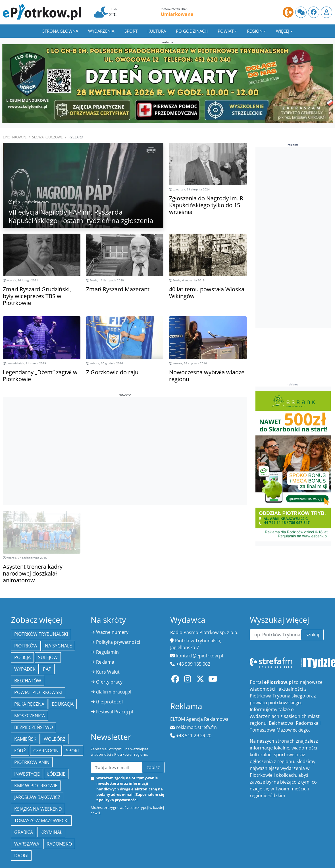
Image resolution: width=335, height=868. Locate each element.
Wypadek (25, 669)
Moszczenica (30, 716)
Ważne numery (112, 632)
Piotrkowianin (32, 762)
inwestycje (27, 774)
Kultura (157, 31)
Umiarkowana (177, 14)
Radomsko (59, 844)
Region (255, 31)
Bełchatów (28, 681)
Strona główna (60, 31)
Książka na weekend (38, 809)
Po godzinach (192, 31)
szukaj (312, 635)
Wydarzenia (101, 31)
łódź (20, 751)
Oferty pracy (109, 682)
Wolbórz (55, 739)
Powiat (226, 31)
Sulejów (48, 657)
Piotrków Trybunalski (41, 634)
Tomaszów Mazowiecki (41, 821)
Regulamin (107, 652)
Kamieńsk (25, 739)
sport (73, 751)
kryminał (51, 832)
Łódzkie (56, 774)
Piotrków (26, 646)
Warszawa (27, 844)
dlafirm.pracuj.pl (114, 692)
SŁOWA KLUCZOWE (47, 137)
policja (22, 657)
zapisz (153, 767)
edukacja (63, 704)
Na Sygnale (58, 646)
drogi (21, 855)
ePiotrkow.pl (15, 137)
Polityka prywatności (118, 642)
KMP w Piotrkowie (36, 786)
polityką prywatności (118, 800)
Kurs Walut (108, 672)
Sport (131, 31)
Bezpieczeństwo (34, 727)
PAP (47, 669)
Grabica (24, 832)
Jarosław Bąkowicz (37, 797)
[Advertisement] (125, 437)
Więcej (283, 31)
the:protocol (109, 702)
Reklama (105, 662)
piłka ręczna (29, 704)
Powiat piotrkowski (38, 692)
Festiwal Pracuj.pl (115, 712)
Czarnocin (46, 751)
